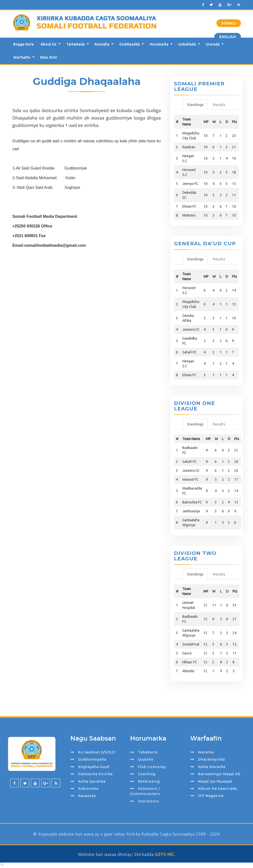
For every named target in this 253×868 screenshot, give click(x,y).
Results (219, 105)
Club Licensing (148, 767)
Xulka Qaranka (88, 781)
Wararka (202, 752)
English (228, 37)
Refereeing (145, 781)
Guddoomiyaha (88, 759)
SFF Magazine (207, 796)
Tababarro (144, 752)
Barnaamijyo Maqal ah (215, 774)
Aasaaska (83, 796)
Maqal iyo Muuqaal (211, 781)
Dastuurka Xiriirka (92, 774)
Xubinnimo (85, 788)
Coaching (143, 774)
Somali (229, 23)
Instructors (145, 801)
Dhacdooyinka (208, 759)
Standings (195, 105)
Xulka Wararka (208, 767)
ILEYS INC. (165, 854)
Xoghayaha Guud (90, 767)
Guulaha (142, 759)
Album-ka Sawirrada (214, 788)
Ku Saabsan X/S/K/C (93, 752)
